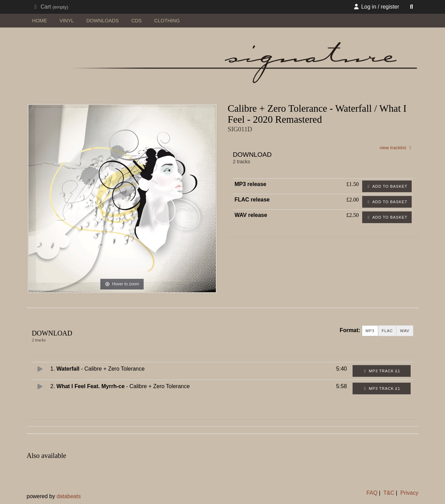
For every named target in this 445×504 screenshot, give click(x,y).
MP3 (370, 331)
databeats (69, 496)
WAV (405, 331)
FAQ (372, 493)
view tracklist (397, 148)
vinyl (67, 21)
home (40, 21)
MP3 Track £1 (381, 371)
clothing (167, 21)
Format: (350, 330)
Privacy (409, 493)
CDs (136, 21)
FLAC (387, 331)
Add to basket (387, 186)
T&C (389, 493)
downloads (102, 21)
